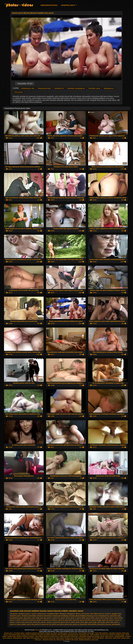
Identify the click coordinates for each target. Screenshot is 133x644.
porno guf (68, 620)
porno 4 (19, 620)
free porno (86, 614)
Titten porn (38, 640)
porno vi (13, 624)
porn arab (36, 618)
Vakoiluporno (108, 88)
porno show (75, 622)
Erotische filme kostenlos (29, 635)
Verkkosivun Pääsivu (49, 5)
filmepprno (71, 614)
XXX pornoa (44, 638)
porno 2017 (109, 618)
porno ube (109, 622)
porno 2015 (100, 618)
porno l (112, 620)
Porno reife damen (98, 638)
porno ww (30, 624)
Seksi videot (60, 638)
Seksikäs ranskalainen (76, 88)
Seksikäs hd (59, 88)
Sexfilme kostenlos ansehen (26, 636)
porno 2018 (118, 618)
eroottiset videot (53, 614)
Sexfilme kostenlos (85, 640)
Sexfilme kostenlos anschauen (35, 633)
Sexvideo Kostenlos (115, 633)
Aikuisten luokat (68, 5)
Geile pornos (60, 640)
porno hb (76, 620)
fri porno (108, 614)
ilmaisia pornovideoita (60, 616)
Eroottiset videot (19, 633)
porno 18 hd (65, 618)
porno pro (37, 622)
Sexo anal (95, 640)
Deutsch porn (125, 638)
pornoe (108, 624)
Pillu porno (52, 638)
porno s (50, 622)
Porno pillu (91, 633)
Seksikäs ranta (94, 88)
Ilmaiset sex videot (51, 633)
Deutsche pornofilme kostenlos (47, 635)
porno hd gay (96, 620)
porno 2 (73, 618)
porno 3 (13, 620)
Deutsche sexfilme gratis (117, 635)
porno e (55, 620)
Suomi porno (109, 636)
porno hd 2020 (85, 620)
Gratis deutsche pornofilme (83, 638)
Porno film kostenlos (102, 633)
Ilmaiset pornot (63, 633)
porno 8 (26, 620)
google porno (117, 614)
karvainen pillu (116, 616)
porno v (117, 622)
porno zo (76, 624)
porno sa (57, 622)
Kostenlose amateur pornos (96, 636)
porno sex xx (65, 622)
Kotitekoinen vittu (28, 88)
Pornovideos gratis (14, 635)
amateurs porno (24, 614)
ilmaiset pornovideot (29, 616)
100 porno (14, 614)
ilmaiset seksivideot (44, 616)
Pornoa (7, 4)
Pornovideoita (35, 638)
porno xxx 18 (46, 624)
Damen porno (54, 636)
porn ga (43, 618)
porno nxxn (21, 622)
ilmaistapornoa (104, 616)
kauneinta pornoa (16, 618)
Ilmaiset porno (9, 633)
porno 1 (50, 618)
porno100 (84, 624)
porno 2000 (81, 618)
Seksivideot (83, 636)
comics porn (42, 614)
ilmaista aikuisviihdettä (77, 616)
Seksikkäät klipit (120, 636)
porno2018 (92, 624)
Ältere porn (109, 638)
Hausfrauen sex (84, 635)
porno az (33, 620)
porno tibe (84, 622)
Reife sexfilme (95, 635)
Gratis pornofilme (65, 636)
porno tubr (101, 622)
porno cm (47, 620)
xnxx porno (19, 92)
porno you (68, 624)
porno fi (61, 620)
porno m (118, 620)
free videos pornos (97, 614)
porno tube (93, 622)
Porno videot (83, 633)
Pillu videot (27, 638)
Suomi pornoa (73, 633)
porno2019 (101, 624)
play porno (28, 618)
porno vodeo (21, 624)
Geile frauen (117, 638)
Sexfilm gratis (12, 636)
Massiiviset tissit (44, 88)
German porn (104, 635)
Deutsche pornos (73, 635)
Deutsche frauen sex (49, 640)
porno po (29, 622)
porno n (13, 622)
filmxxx (78, 614)
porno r (44, 622)
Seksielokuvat (18, 638)
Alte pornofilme (62, 635)
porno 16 (56, 618)
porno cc (40, 620)
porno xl (38, 624)
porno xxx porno (58, 624)
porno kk (105, 620)
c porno (34, 614)
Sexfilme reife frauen (72, 640)
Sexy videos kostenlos (42, 636)
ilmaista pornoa (92, 616)
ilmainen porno (15, 616)
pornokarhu (116, 624)
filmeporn (63, 614)
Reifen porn (75, 636)
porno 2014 (90, 618)
